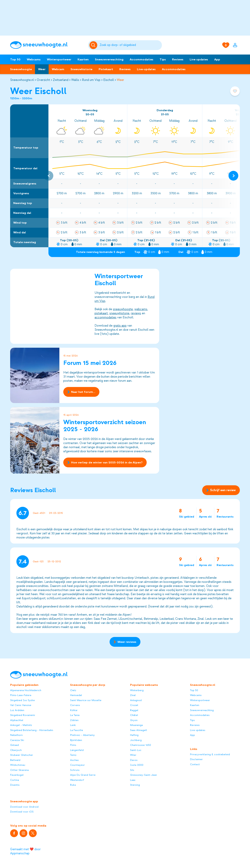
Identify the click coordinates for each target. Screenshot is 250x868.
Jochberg (136, 740)
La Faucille (77, 730)
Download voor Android (24, 807)
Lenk (73, 725)
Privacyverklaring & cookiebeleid (210, 754)
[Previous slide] (48, 176)
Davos (134, 760)
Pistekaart (106, 69)
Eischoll (109, 80)
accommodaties (105, 317)
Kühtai (74, 710)
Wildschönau (18, 765)
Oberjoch (16, 750)
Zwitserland (61, 80)
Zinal (133, 695)
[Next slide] (233, 176)
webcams (141, 309)
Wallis (75, 80)
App (217, 59)
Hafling (134, 735)
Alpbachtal (17, 720)
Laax (133, 780)
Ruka (73, 785)
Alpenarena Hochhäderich (26, 690)
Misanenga (136, 725)
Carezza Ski (17, 740)
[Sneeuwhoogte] (47, 45)
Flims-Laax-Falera (21, 695)
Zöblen (74, 720)
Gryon (134, 720)
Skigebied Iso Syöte (22, 700)
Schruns (75, 770)
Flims (73, 745)
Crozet (134, 705)
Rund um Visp (91, 80)
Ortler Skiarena (19, 770)
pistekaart (101, 313)
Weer (42, 69)
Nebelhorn (16, 735)
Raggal (134, 710)
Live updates (199, 59)
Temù (73, 755)
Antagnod (136, 700)
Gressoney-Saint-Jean (143, 775)
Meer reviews (125, 642)
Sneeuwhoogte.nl (22, 80)
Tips (163, 59)
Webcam (58, 69)
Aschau (74, 760)
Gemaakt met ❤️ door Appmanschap (25, 851)
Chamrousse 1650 (141, 745)
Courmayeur (77, 765)
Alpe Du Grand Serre (83, 775)
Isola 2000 (137, 765)
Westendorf (77, 780)
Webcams (34, 59)
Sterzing (135, 785)
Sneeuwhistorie (81, 69)
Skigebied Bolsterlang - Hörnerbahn (32, 730)
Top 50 (15, 59)
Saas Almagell (139, 730)
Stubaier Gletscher (22, 755)
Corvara (75, 705)
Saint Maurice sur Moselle (86, 700)
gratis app (120, 326)
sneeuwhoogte (123, 309)
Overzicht (43, 80)
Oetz (73, 690)
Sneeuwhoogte (21, 69)
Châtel (134, 715)
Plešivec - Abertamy (82, 735)
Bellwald (15, 760)
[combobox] (130, 45)
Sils (132, 770)
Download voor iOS (22, 812)
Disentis (15, 785)
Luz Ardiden (17, 710)
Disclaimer (196, 759)
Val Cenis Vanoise (21, 705)
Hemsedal (76, 695)
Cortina (15, 780)
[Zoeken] (130, 45)
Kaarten (83, 59)
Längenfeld (77, 750)
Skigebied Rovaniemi (23, 715)
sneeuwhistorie (119, 313)
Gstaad (14, 745)
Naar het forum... (81, 392)
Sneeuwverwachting (109, 59)
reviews (136, 313)
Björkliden (76, 740)
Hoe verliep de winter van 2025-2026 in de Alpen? (105, 462)
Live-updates (146, 69)
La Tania (75, 715)
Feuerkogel (17, 775)
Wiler (133, 755)
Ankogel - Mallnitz (21, 725)
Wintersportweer (59, 59)
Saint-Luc (136, 750)
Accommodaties (142, 59)
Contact (195, 764)
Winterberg (137, 690)
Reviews (178, 59)
